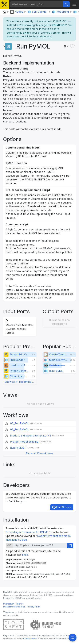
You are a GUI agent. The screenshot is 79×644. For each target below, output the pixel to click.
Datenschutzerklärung (14, 607)
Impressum (9, 604)
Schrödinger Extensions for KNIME (27, 532)
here (25, 555)
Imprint (20, 604)
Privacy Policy (34, 607)
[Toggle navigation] (74, 4)
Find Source (62, 507)
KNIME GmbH (30, 639)
